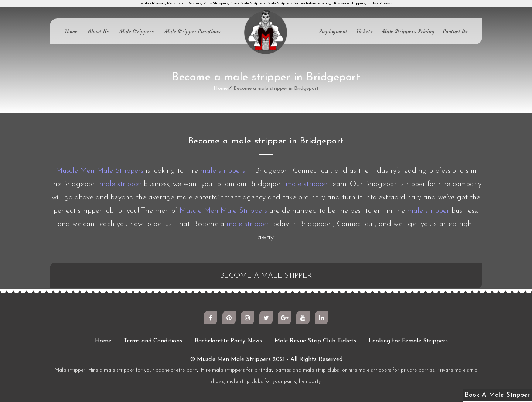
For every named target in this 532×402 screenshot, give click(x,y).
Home (71, 31)
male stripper (120, 184)
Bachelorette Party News (228, 341)
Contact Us (455, 31)
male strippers (223, 171)
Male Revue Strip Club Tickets (315, 341)
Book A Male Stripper (497, 395)
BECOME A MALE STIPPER (266, 276)
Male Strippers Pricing (408, 31)
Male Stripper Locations (192, 31)
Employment (333, 31)
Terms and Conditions (153, 341)
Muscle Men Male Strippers (100, 171)
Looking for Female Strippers (408, 341)
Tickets (364, 31)
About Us (98, 31)
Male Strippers (137, 31)
